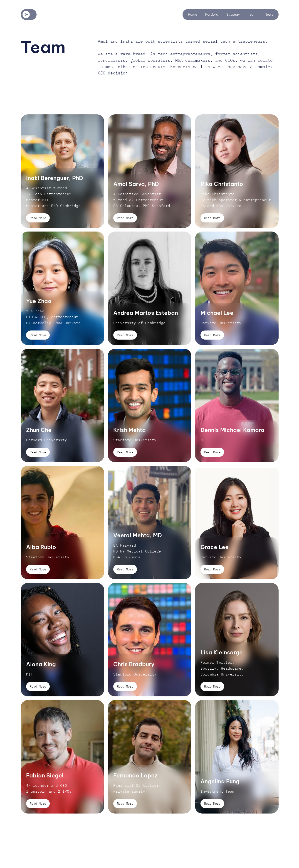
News (269, 15)
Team (252, 15)
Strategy (233, 15)
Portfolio (212, 15)
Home (193, 15)
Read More (38, 218)
